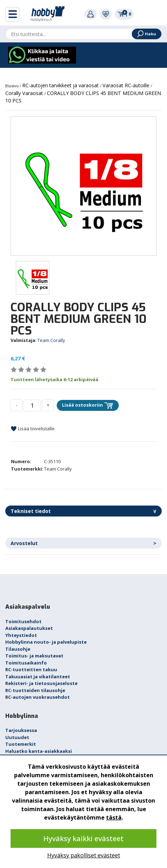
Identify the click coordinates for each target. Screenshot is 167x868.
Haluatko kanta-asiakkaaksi (39, 751)
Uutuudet (17, 737)
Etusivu (13, 86)
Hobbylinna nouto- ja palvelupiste (46, 642)
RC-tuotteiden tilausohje (35, 690)
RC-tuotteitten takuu (31, 669)
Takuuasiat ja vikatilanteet (38, 677)
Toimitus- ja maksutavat (34, 656)
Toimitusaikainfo (26, 663)
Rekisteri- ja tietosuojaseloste (41, 683)
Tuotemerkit (21, 744)
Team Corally (51, 340)
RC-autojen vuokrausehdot (38, 697)
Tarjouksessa (21, 730)
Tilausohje (18, 649)
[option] (83, 186)
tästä (114, 817)
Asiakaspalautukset (29, 628)
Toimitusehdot (23, 621)
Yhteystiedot (21, 635)
